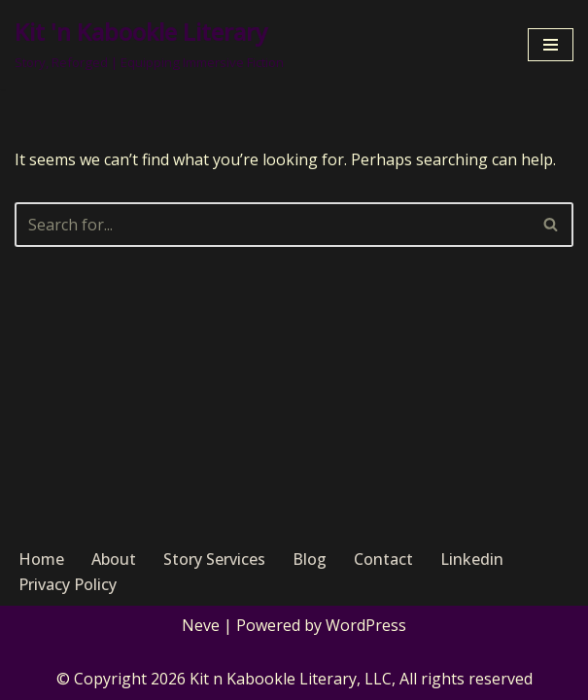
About (114, 559)
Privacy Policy (68, 584)
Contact (383, 559)
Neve (201, 625)
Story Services (214, 559)
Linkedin (472, 559)
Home (41, 559)
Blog (310, 559)
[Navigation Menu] (551, 45)
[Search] (272, 225)
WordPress (366, 625)
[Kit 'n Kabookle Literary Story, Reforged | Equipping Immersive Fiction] (149, 45)
